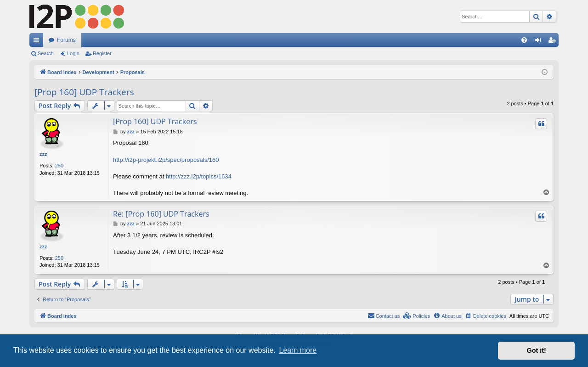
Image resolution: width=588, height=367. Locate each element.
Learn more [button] (298, 350)
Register (102, 53)
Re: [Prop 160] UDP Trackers (161, 214)
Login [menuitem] (540, 42)
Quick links (38, 42)
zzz (43, 154)
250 (59, 166)
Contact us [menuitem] (384, 315)
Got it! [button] (537, 350)
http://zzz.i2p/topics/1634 (199, 176)
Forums (66, 40)
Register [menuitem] (554, 42)
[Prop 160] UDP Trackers (84, 92)
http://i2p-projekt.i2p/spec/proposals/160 (166, 160)
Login (73, 53)
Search (46, 53)
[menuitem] (524, 40)
